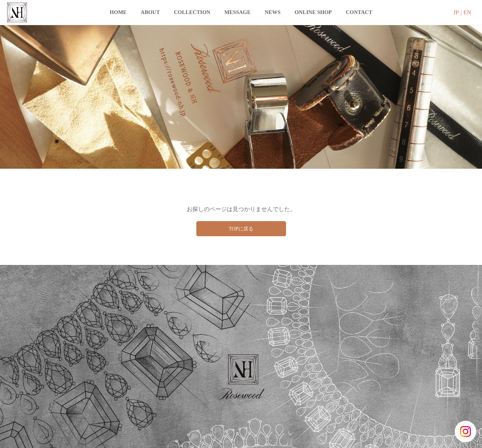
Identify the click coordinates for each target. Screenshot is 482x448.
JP (456, 12)
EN (467, 12)
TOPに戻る (241, 229)
